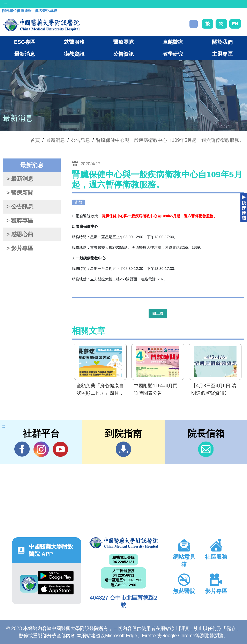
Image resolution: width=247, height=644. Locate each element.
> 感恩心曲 (20, 234)
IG (41, 449)
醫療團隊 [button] (123, 42)
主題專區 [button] (222, 54)
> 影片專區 (20, 248)
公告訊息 (81, 140)
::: (5, 4)
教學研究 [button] (173, 54)
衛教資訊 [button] (74, 54)
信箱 (206, 449)
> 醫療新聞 (20, 193)
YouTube (60, 449)
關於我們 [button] (222, 42)
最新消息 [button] (25, 54)
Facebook (22, 449)
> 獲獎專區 (20, 221)
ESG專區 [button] (25, 42)
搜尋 (194, 24)
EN (235, 24)
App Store (56, 589)
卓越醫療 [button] (173, 42)
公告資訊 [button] (123, 54)
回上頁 (158, 313)
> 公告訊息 (20, 207)
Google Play (56, 576)
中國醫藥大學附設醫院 (123, 543)
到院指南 (123, 449)
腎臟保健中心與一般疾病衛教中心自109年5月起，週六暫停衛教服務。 (170, 140)
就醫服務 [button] (74, 42)
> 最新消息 (20, 179)
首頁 (35, 140)
